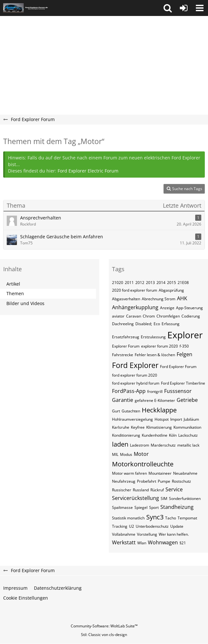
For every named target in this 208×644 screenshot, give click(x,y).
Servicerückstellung (136, 498)
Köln (173, 435)
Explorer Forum (126, 346)
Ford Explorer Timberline (183, 383)
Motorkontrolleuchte (143, 464)
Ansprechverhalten (41, 218)
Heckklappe (159, 410)
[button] (168, 8)
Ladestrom (140, 445)
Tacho (171, 518)
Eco (157, 324)
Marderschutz (163, 445)
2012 (140, 283)
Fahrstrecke (123, 355)
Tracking (120, 526)
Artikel (13, 284)
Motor (141, 454)
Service (174, 489)
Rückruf (157, 490)
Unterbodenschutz (152, 526)
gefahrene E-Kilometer (155, 400)
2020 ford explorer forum (135, 290)
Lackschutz (188, 435)
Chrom (149, 316)
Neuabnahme (185, 473)
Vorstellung (147, 534)
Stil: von (104, 635)
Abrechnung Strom (159, 299)
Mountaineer (160, 473)
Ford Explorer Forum (178, 367)
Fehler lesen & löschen (155, 355)
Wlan (142, 543)
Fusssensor (178, 391)
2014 (161, 283)
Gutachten (131, 411)
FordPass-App (129, 391)
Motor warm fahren (129, 473)
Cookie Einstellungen (26, 598)
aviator (118, 316)
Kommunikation (187, 427)
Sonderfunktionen (185, 498)
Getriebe (187, 400)
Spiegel (141, 507)
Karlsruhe (121, 427)
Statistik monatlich (128, 518)
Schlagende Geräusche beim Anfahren (62, 237)
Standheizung (177, 507)
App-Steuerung (189, 308)
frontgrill (155, 391)
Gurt (116, 411)
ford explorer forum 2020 (135, 375)
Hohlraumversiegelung (132, 419)
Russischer (122, 490)
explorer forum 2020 (160, 346)
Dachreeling (123, 324)
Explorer (185, 335)
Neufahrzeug (124, 481)
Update (177, 526)
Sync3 (155, 517)
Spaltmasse (122, 507)
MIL (115, 454)
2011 (129, 283)
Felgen (184, 354)
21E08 (183, 283)
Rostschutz (181, 481)
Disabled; (144, 324)
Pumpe (164, 481)
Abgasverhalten (126, 299)
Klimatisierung (159, 427)
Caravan (134, 316)
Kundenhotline (155, 435)
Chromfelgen (168, 316)
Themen (15, 293)
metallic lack (188, 445)
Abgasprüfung (171, 290)
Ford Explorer (135, 365)
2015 (172, 283)
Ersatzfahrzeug (126, 337)
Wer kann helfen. (174, 534)
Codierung (191, 316)
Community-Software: (104, 626)
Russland (141, 490)
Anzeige (167, 308)
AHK (182, 298)
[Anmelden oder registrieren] (184, 8)
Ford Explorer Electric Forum (88, 171)
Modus (126, 454)
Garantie (123, 400)
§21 (183, 543)
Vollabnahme (124, 534)
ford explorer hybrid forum (136, 383)
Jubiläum (191, 419)
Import (176, 419)
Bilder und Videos (25, 303)
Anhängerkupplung (135, 307)
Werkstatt (124, 542)
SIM (164, 498)
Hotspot (162, 419)
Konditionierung (126, 435)
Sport (154, 507)
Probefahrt (147, 481)
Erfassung (171, 324)
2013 (150, 283)
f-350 (184, 346)
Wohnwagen (163, 542)
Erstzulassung (153, 337)
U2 (132, 526)
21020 (118, 283)
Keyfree (138, 427)
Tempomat (187, 518)
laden (120, 444)
